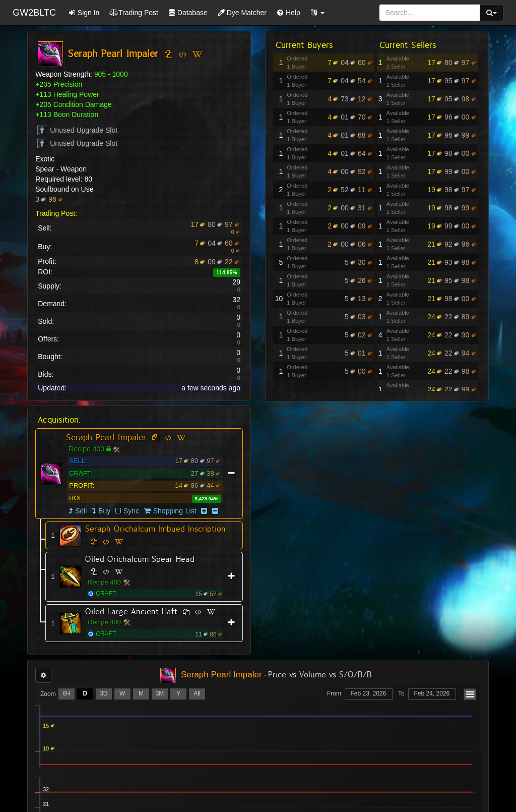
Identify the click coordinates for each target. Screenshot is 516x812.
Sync (127, 511)
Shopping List (175, 511)
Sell (81, 511)
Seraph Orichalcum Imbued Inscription (155, 529)
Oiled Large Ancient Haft (131, 612)
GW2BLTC (34, 13)
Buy (104, 511)
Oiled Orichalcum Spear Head (140, 559)
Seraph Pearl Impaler (106, 437)
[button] (317, 13)
